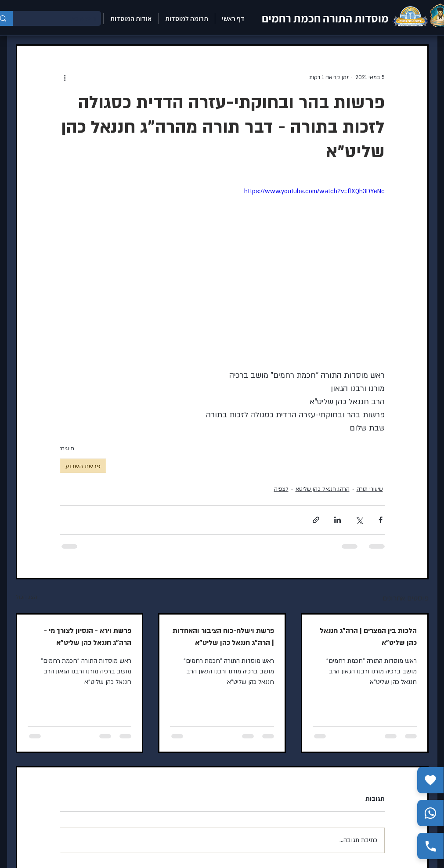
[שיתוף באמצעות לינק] (316, 520)
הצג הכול (27, 597)
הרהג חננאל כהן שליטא (323, 489)
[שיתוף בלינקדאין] (338, 520)
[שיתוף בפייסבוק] (381, 520)
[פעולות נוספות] (65, 77)
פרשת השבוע (83, 466)
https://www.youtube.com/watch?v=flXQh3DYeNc (314, 191)
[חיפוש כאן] (63, 18)
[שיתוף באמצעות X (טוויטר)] (359, 520)
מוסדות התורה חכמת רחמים (325, 18)
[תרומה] (430, 780)
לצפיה (281, 489)
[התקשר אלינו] (430, 846)
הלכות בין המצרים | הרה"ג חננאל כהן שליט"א (368, 637)
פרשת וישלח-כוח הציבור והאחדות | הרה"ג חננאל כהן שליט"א (223, 637)
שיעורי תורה (370, 489)
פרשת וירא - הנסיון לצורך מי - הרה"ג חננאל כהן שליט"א (88, 637)
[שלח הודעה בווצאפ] (430, 813)
